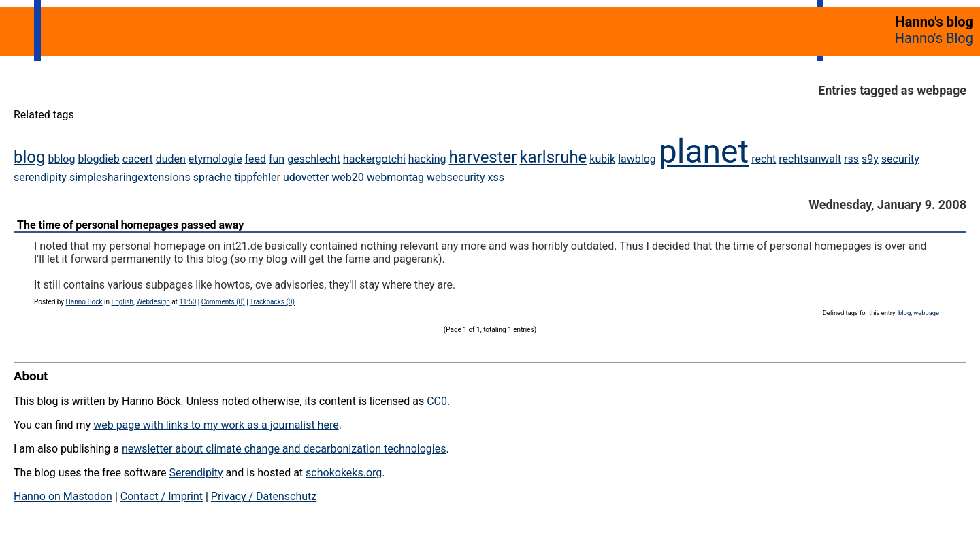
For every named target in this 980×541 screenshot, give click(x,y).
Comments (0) (223, 302)
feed (256, 159)
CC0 (437, 401)
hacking (427, 159)
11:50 (187, 302)
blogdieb (98, 159)
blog (29, 157)
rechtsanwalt (810, 159)
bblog (61, 159)
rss (851, 159)
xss (496, 177)
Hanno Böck (84, 302)
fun (277, 159)
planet (704, 151)
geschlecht (314, 159)
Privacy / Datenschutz (264, 496)
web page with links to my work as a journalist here (216, 425)
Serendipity (196, 473)
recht (764, 159)
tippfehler (257, 177)
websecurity (456, 177)
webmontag (395, 177)
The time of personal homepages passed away (130, 225)
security (900, 159)
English (122, 302)
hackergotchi (374, 159)
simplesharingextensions (130, 177)
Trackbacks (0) (272, 302)
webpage (926, 313)
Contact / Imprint (162, 496)
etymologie (215, 159)
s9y (870, 159)
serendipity (40, 177)
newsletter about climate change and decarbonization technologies (284, 449)
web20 (347, 177)
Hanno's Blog (934, 38)
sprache (213, 177)
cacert (138, 159)
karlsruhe (553, 157)
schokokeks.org (344, 473)
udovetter (306, 177)
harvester (483, 157)
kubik (602, 159)
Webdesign (153, 302)
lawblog (637, 159)
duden (171, 159)
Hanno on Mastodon (63, 496)
